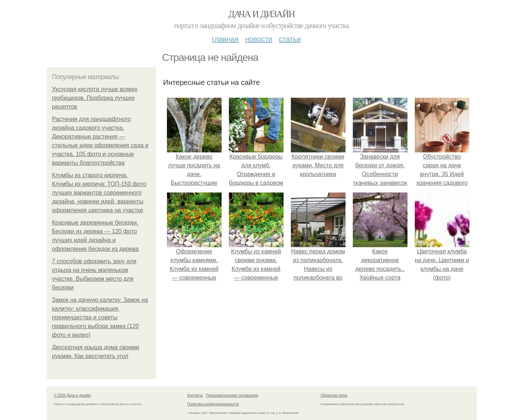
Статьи (290, 39)
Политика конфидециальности (213, 404)
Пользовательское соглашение (232, 395)
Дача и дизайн (262, 14)
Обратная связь (334, 395)
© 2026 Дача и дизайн (73, 395)
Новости (259, 39)
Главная (225, 39)
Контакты (195, 395)
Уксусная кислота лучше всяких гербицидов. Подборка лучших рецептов (95, 98)
